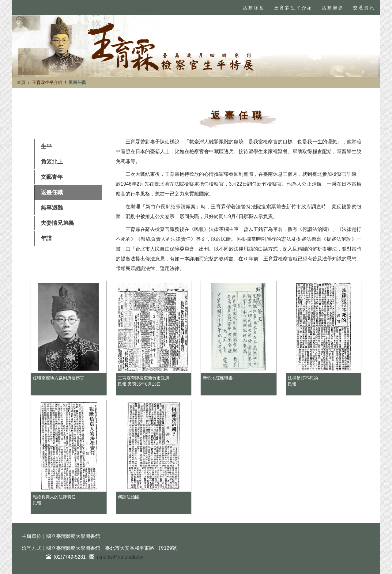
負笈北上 (52, 162)
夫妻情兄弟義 (57, 223)
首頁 (21, 82)
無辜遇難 (52, 208)
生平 (46, 146)
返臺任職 (52, 192)
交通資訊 (364, 8)
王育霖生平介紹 (293, 8)
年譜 (46, 238)
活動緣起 (254, 8)
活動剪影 (333, 8)
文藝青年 (52, 177)
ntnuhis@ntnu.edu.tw (120, 557)
